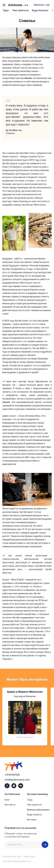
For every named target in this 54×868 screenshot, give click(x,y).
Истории (32, 820)
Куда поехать (40, 11)
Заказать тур (42, 5)
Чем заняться (20, 11)
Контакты (10, 805)
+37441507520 (12, 775)
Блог (7, 800)
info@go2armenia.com (17, 780)
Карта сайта (29, 857)
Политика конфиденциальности (17, 861)
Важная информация (38, 810)
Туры (6, 11)
